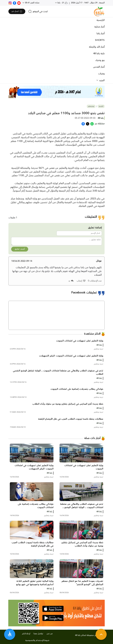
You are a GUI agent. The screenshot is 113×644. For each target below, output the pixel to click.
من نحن (50, 634)
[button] (81, 281)
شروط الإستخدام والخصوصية (37, 640)
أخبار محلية (99, 27)
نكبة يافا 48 (99, 54)
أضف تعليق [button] (20, 249)
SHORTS (100, 40)
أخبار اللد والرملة (97, 47)
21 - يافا (62, 3)
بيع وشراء (100, 60)
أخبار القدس (99, 67)
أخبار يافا (101, 34)
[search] (38, 11)
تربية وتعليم (91, 106)
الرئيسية (101, 20)
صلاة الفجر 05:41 (32, 3)
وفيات (101, 74)
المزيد (101, 80)
